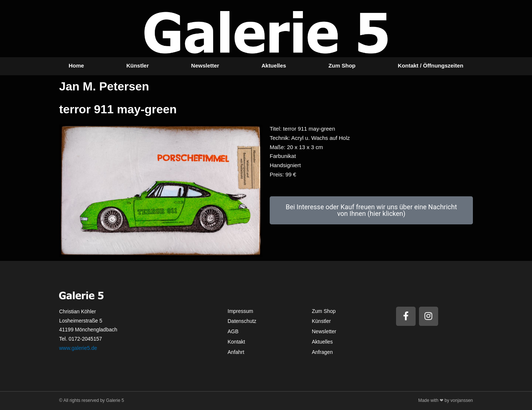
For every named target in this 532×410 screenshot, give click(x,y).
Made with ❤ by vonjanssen (446, 400)
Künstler (138, 66)
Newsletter (205, 66)
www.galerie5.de (78, 348)
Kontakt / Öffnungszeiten (431, 66)
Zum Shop (342, 66)
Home (76, 66)
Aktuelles (274, 66)
